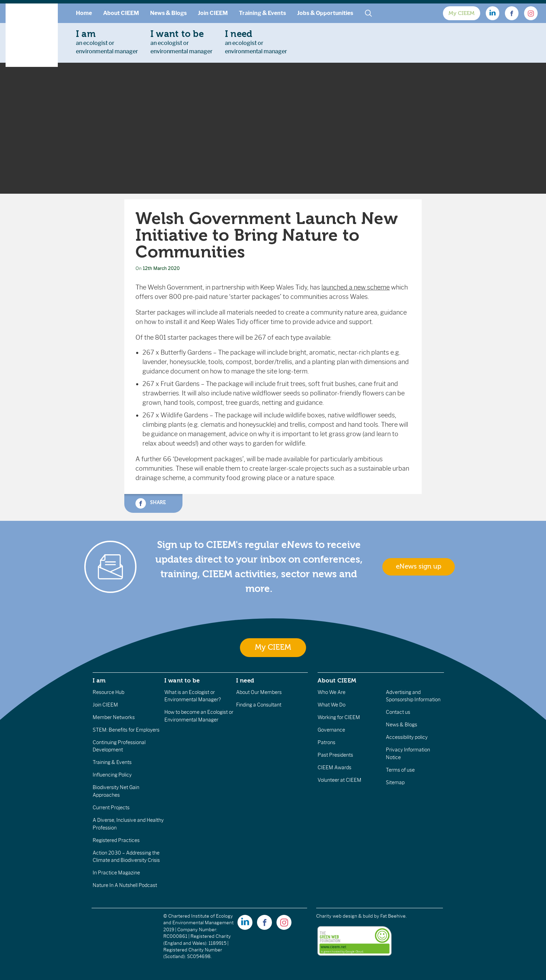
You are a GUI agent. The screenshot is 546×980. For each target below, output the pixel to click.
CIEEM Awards (334, 767)
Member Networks (114, 717)
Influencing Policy (112, 775)
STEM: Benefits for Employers (126, 730)
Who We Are (331, 692)
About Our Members (259, 692)
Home (84, 13)
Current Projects (111, 808)
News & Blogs (168, 13)
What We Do (331, 705)
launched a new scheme (356, 287)
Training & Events (262, 13)
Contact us (398, 712)
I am (99, 680)
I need (245, 680)
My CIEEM (462, 13)
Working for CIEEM (339, 717)
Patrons (326, 742)
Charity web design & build (345, 916)
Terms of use (400, 770)
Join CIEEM (213, 13)
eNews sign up (419, 566)
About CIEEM (121, 13)
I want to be (182, 680)
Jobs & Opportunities (325, 13)
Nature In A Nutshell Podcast (125, 885)
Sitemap (395, 782)
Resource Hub (108, 692)
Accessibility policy (407, 737)
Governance (331, 730)
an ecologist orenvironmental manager (107, 42)
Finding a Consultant (259, 705)
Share (150, 503)
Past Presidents (335, 755)
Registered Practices (116, 840)
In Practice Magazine (116, 873)
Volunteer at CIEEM (340, 780)
